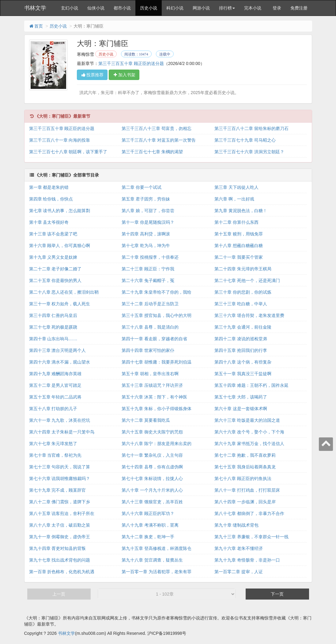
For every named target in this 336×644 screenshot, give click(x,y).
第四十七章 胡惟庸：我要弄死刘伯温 (157, 362)
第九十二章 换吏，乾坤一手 (148, 537)
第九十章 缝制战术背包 (236, 525)
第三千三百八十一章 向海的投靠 (60, 140)
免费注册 (299, 8)
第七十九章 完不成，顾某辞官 (58, 490)
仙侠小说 (96, 8)
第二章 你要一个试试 (142, 187)
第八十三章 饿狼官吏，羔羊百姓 (152, 502)
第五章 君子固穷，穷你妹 (146, 199)
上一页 (59, 594)
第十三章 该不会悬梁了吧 (53, 234)
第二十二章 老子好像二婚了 (55, 269)
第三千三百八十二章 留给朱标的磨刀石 (251, 128)
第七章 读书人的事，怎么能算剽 (60, 211)
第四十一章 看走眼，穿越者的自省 (154, 339)
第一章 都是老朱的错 (49, 187)
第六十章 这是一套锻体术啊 (241, 409)
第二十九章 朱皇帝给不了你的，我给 (157, 292)
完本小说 (253, 8)
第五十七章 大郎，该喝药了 (241, 397)
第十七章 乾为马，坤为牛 (146, 246)
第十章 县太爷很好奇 (49, 222)
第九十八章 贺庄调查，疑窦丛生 (152, 560)
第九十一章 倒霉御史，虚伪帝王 (60, 537)
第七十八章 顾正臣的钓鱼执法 (243, 478)
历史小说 (149, 8)
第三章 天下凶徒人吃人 (236, 187)
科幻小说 (175, 8)
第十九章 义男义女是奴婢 (53, 257)
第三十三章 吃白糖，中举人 (241, 304)
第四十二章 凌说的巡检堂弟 (241, 339)
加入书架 (124, 75)
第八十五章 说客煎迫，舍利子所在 (62, 513)
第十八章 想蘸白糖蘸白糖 (239, 246)
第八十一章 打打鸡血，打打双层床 (247, 490)
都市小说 (122, 8)
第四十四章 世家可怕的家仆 (148, 350)
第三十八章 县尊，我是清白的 (150, 327)
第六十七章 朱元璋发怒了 (53, 444)
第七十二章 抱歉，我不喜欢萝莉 (245, 455)
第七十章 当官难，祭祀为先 (55, 455)
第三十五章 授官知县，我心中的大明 (157, 315)
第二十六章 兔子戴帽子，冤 (148, 280)
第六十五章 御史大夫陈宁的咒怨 (152, 432)
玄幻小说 (70, 8)
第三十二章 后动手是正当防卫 (150, 304)
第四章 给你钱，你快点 (51, 199)
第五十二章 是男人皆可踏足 (55, 385)
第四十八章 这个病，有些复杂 (243, 362)
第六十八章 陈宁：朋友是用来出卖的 (157, 444)
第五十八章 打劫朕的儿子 (53, 409)
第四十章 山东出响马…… (53, 339)
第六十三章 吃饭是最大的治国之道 (247, 420)
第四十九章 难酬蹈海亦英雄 (55, 374)
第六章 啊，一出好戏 (234, 199)
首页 (36, 26)
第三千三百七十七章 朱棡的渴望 (152, 152)
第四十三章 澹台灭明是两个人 (58, 350)
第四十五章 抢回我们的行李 (241, 350)
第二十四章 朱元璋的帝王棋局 (243, 269)
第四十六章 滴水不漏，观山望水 (60, 362)
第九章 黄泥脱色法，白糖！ (241, 211)
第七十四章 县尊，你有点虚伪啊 (152, 467)
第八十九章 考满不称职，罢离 (150, 525)
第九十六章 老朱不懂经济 (239, 548)
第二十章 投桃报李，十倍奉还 (150, 257)
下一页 (277, 594)
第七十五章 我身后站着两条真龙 (245, 467)
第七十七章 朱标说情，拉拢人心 (152, 478)
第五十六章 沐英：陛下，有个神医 (154, 397)
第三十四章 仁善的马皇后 (53, 315)
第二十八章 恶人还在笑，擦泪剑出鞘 (64, 292)
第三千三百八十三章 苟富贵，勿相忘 (157, 128)
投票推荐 (92, 75)
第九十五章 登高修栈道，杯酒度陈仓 (157, 548)
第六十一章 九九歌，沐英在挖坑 (60, 420)
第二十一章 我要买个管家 (239, 257)
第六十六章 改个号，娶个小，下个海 (249, 432)
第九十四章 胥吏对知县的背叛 (58, 548)
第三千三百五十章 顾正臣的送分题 (131, 63)
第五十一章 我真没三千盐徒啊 (243, 374)
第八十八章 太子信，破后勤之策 (60, 525)
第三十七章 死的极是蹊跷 (53, 327)
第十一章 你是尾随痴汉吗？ (148, 222)
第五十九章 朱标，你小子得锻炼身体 (157, 409)
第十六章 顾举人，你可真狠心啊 (60, 246)
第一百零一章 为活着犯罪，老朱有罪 (157, 572)
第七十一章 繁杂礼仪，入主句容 (152, 455)
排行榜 (227, 8)
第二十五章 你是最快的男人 (55, 280)
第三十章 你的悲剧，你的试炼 (243, 292)
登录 (277, 8)
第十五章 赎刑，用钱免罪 (239, 234)
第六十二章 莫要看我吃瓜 (146, 420)
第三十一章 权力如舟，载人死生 (60, 304)
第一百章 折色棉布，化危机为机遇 (62, 572)
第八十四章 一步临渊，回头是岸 (245, 502)
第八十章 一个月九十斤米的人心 (152, 490)
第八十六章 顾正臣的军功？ (148, 513)
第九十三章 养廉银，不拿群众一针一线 (251, 537)
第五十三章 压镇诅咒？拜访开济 (152, 385)
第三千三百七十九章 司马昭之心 (245, 140)
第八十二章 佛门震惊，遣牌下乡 (60, 502)
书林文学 (35, 8)
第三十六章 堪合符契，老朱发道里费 (249, 315)
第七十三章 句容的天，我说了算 (60, 467)
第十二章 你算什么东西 (236, 222)
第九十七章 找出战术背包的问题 (60, 560)
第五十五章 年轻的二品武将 (55, 397)
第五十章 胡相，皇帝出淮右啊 (150, 374)
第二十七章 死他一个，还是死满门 (247, 280)
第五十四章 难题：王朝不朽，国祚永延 (251, 385)
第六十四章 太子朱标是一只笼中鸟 (62, 432)
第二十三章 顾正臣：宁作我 (148, 269)
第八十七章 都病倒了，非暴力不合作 (249, 513)
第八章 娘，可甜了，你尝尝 (148, 211)
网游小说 (201, 8)
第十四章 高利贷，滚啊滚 (146, 234)
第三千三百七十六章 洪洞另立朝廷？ (249, 152)
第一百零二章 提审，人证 (239, 572)
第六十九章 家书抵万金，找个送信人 (249, 444)
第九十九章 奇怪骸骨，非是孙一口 (247, 560)
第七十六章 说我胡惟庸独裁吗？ (60, 478)
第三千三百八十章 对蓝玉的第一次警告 (159, 140)
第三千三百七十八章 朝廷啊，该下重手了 (68, 152)
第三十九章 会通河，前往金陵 (243, 327)
